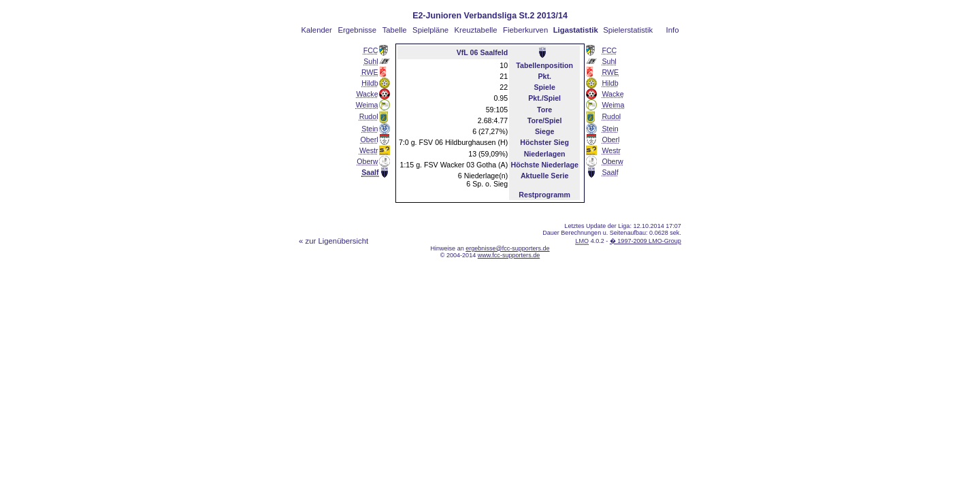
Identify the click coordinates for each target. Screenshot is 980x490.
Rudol (369, 116)
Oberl (370, 140)
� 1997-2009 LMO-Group (646, 241)
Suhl (371, 61)
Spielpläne (430, 30)
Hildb (370, 83)
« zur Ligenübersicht (333, 241)
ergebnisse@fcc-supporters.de (507, 248)
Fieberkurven (525, 30)
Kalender (317, 30)
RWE (370, 72)
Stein (370, 129)
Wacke (367, 94)
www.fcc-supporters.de (509, 255)
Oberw (367, 161)
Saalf (610, 172)
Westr (369, 150)
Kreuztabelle (476, 30)
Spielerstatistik (628, 30)
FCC (371, 50)
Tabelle (395, 30)
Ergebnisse (357, 30)
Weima (367, 105)
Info (673, 30)
